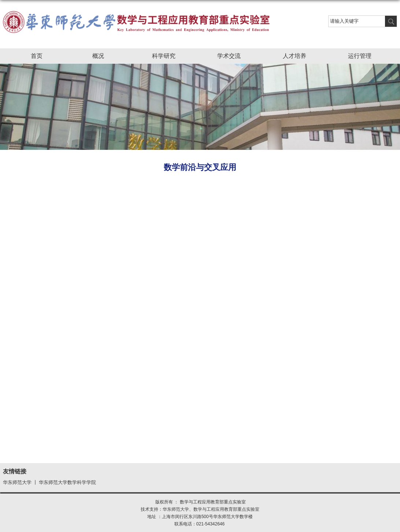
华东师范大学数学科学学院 (67, 483)
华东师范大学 (17, 483)
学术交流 (233, 56)
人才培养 (298, 56)
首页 (37, 56)
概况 (102, 56)
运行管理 (363, 56)
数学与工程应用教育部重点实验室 (226, 509)
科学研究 (167, 56)
